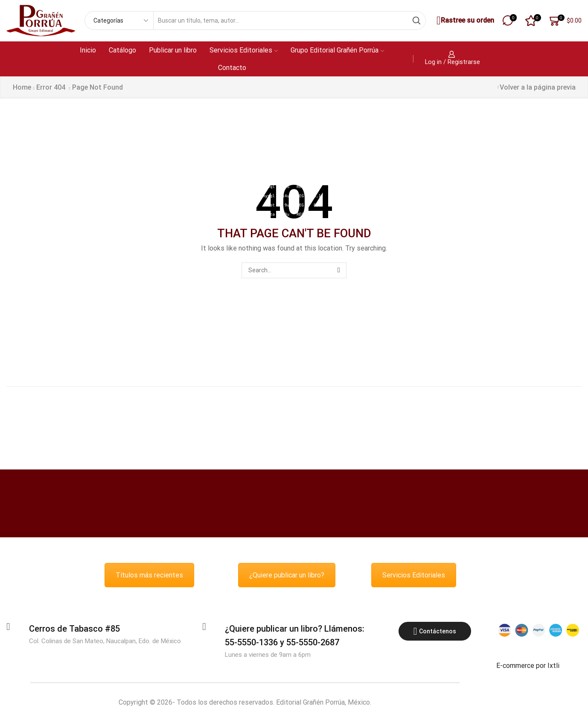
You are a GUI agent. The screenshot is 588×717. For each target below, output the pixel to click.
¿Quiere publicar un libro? (287, 575)
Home (22, 87)
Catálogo (122, 50)
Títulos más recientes (149, 575)
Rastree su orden (464, 21)
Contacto (232, 68)
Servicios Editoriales (244, 50)
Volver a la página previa (538, 87)
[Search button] (416, 20)
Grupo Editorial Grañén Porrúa (337, 50)
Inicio (88, 50)
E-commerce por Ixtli (528, 666)
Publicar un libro (173, 50)
